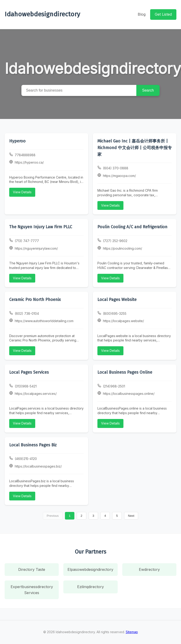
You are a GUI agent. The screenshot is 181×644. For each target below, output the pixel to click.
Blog (142, 14)
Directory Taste (32, 569)
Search (148, 90)
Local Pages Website (117, 300)
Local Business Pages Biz (33, 445)
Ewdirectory (149, 569)
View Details (22, 192)
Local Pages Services (29, 372)
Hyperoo (17, 141)
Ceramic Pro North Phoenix (35, 300)
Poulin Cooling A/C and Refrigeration (132, 227)
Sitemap (132, 632)
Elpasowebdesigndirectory (90, 569)
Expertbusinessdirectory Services (32, 590)
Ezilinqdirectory (90, 587)
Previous (53, 516)
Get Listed (163, 14)
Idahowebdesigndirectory (42, 14)
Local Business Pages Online (125, 372)
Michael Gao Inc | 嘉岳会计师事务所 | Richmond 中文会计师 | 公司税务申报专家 (135, 148)
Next (131, 516)
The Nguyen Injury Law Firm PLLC (41, 227)
